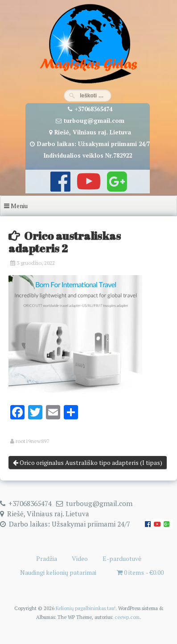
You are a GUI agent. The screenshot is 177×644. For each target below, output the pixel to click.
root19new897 (32, 441)
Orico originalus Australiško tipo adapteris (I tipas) (88, 462)
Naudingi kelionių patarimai (58, 572)
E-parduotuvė (122, 558)
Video (80, 558)
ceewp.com (127, 617)
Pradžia (47, 558)
